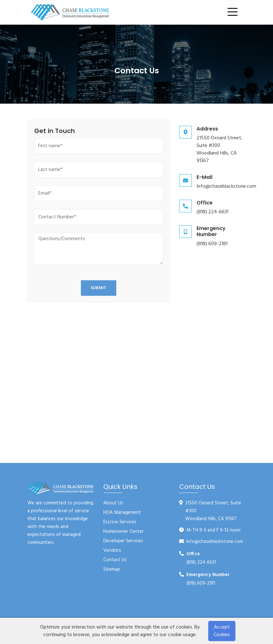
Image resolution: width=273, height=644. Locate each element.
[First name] (99, 146)
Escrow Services (120, 522)
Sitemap (112, 569)
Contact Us (115, 560)
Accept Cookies (222, 631)
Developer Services (123, 541)
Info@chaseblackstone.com (226, 186)
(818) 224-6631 (212, 212)
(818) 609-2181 (212, 244)
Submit (99, 288)
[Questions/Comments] (99, 249)
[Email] (99, 193)
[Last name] (99, 170)
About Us (113, 503)
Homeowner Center (124, 532)
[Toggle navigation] (234, 12)
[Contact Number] (99, 217)
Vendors (112, 550)
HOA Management (122, 513)
